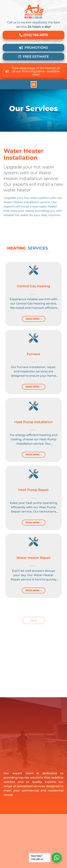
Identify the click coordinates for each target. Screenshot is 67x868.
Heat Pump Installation (33, 422)
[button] (34, 84)
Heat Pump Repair (33, 490)
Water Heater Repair (34, 558)
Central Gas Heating (33, 286)
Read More (33, 319)
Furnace (33, 354)
